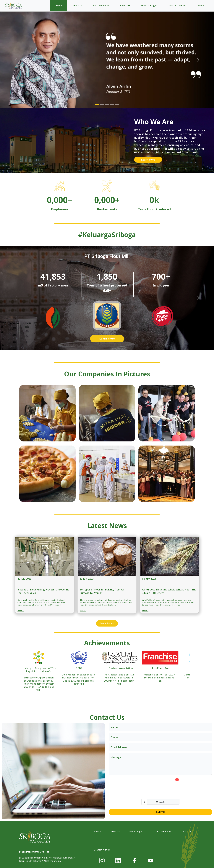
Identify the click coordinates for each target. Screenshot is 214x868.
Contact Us (203, 6)
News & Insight (149, 6)
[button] (16, 298)
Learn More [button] (148, 160)
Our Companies (101, 6)
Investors (125, 6)
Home (59, 6)
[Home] (14, 5)
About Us (78, 6)
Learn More (107, 339)
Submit (161, 812)
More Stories (107, 623)
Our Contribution (177, 6)
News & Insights (136, 831)
